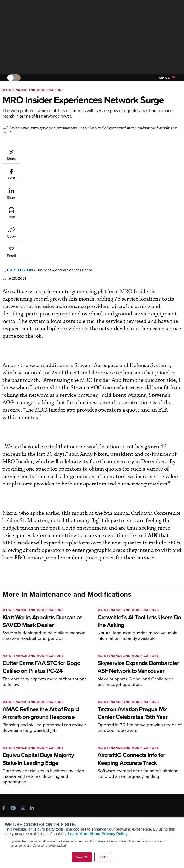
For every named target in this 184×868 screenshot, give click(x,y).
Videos (136, 753)
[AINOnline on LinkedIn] (32, 712)
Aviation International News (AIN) (28, 742)
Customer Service (82, 740)
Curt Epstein (20, 173)
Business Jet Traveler (26, 757)
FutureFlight (16, 764)
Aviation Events (143, 773)
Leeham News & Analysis (29, 781)
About (11, 802)
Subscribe (76, 734)
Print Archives (141, 734)
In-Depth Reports (144, 747)
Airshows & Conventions (149, 766)
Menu (167, 78)
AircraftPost (18, 751)
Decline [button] (103, 857)
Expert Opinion (142, 740)
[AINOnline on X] (23, 712)
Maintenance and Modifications (33, 90)
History (12, 815)
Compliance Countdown (149, 779)
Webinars (138, 760)
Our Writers (15, 808)
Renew (74, 747)
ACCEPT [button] (82, 857)
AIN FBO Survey (21, 734)
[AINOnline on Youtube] (13, 712)
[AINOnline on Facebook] (4, 712)
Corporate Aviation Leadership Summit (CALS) (30, 772)
